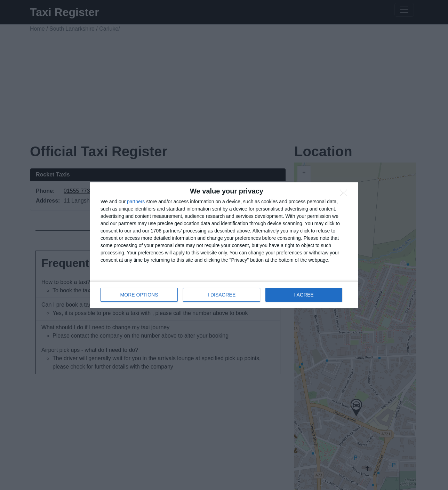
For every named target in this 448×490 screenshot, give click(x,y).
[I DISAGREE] (345, 195)
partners (136, 201)
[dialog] (224, 245)
